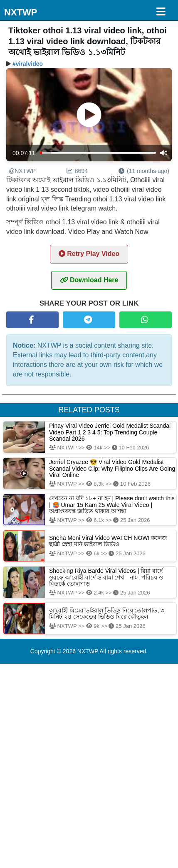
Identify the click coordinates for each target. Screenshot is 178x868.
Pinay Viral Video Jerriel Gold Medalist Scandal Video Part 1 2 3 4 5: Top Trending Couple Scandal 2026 (110, 432)
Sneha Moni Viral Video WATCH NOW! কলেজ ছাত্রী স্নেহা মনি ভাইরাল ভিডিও (108, 541)
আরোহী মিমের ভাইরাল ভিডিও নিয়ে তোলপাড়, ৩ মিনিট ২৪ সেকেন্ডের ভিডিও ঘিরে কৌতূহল (107, 613)
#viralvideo (28, 64)
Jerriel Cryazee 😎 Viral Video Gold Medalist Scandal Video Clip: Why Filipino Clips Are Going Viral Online (112, 468)
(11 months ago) (144, 171)
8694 (77, 171)
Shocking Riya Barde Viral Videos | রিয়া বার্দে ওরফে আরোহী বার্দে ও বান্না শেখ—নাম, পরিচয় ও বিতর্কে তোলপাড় (106, 577)
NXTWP (21, 12)
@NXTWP (22, 171)
